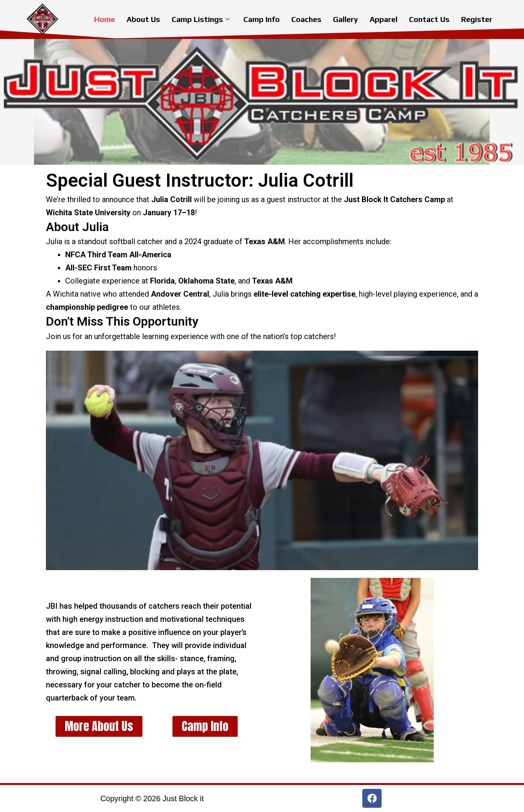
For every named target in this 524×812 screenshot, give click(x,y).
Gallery (346, 19)
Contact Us (429, 19)
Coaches (306, 19)
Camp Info (262, 19)
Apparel (384, 19)
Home (105, 19)
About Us (143, 19)
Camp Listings (201, 19)
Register (477, 19)
